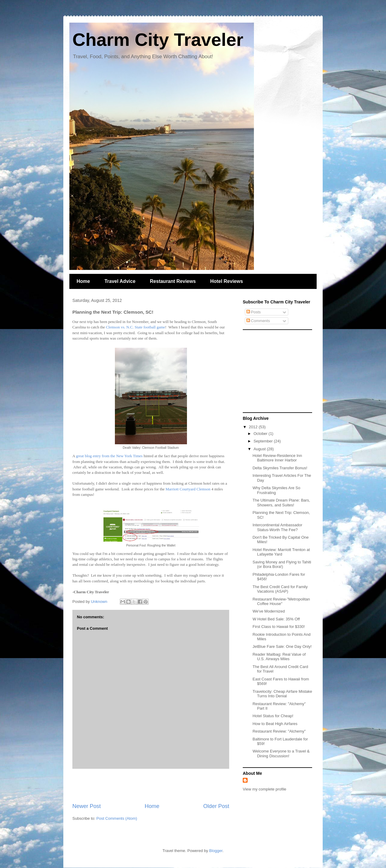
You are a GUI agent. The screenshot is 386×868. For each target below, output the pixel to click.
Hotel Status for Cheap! (273, 716)
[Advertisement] (151, 786)
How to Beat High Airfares (275, 724)
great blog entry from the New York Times (109, 456)
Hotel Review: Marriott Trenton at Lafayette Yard (281, 552)
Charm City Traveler (158, 40)
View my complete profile (264, 789)
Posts (254, 312)
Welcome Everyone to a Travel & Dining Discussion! (281, 754)
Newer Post (87, 806)
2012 (254, 427)
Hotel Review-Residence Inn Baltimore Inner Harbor (277, 458)
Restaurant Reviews (173, 281)
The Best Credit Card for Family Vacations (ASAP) (280, 589)
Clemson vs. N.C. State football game (135, 327)
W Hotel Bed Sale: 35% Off (276, 619)
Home (83, 281)
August (260, 449)
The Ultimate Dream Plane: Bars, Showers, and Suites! (281, 503)
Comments (258, 321)
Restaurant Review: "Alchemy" (279, 731)
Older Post (216, 806)
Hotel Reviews (226, 281)
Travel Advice (120, 281)
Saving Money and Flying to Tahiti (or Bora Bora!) (282, 564)
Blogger (216, 851)
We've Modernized (269, 611)
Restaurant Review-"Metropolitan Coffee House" (281, 602)
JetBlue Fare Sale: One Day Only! (282, 646)
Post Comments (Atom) (117, 818)
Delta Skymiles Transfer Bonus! (280, 468)
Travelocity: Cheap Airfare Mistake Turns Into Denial (282, 694)
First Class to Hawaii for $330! (278, 627)
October (261, 434)
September (264, 441)
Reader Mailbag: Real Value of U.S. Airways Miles (279, 657)
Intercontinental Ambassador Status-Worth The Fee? (277, 527)
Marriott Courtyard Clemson (188, 489)
